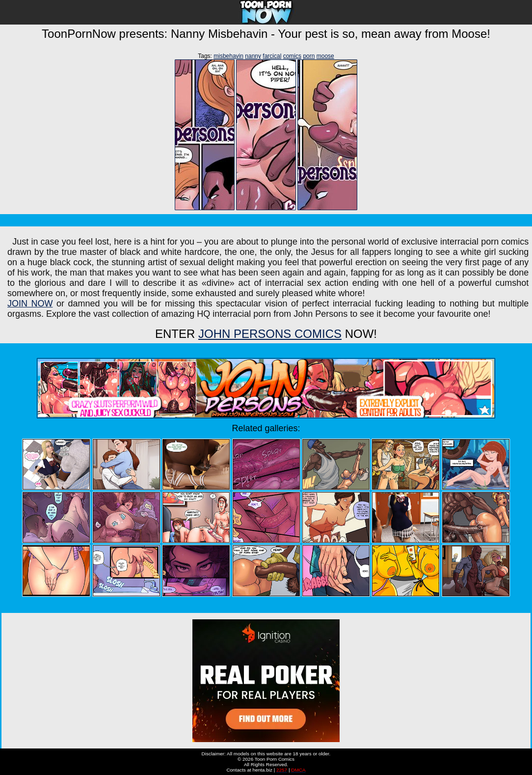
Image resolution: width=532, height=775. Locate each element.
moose (325, 56)
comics (292, 56)
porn (309, 56)
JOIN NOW (30, 304)
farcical (272, 56)
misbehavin (228, 56)
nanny (253, 56)
